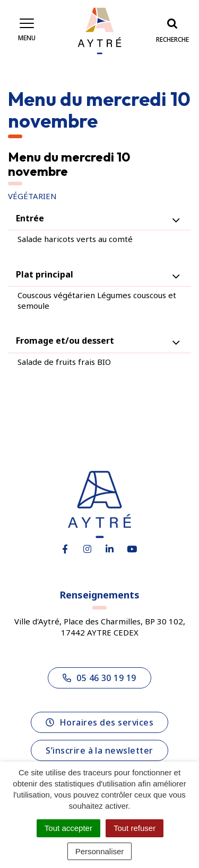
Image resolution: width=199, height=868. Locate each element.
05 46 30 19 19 (99, 678)
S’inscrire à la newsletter (99, 750)
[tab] (99, 218)
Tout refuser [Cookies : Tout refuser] (135, 828)
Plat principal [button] (45, 274)
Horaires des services (99, 722)
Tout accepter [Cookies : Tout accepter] (68, 828)
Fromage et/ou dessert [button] (65, 341)
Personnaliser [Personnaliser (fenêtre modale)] (100, 851)
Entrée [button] (30, 218)
